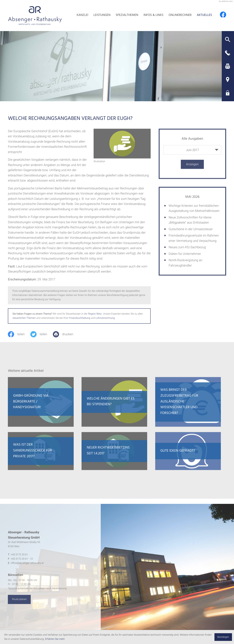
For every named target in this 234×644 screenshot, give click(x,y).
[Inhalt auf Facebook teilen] (19, 340)
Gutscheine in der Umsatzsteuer (191, 235)
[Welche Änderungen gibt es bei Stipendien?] (114, 408)
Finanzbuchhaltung (80, 323)
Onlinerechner (180, 16)
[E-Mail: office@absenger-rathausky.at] (228, 66)
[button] (228, 40)
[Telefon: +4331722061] (19, 561)
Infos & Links (153, 16)
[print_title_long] (66, 340)
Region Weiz (95, 319)
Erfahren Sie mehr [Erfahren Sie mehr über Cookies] (55, 639)
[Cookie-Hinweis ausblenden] (223, 637)
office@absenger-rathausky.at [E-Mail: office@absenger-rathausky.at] (27, 569)
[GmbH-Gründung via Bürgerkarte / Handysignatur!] (41, 408)
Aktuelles (204, 16)
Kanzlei (82, 16)
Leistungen (102, 16)
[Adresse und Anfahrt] (228, 79)
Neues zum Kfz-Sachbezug (187, 253)
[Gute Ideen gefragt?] (188, 457)
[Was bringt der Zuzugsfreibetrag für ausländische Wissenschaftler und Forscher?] (188, 408)
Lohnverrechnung (105, 323)
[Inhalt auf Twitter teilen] (42, 340)
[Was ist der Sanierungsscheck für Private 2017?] (41, 457)
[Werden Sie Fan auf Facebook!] (223, 15)
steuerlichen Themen (24, 323)
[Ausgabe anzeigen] (192, 170)
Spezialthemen (127, 16)
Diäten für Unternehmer (185, 259)
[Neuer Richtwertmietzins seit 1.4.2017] (114, 457)
